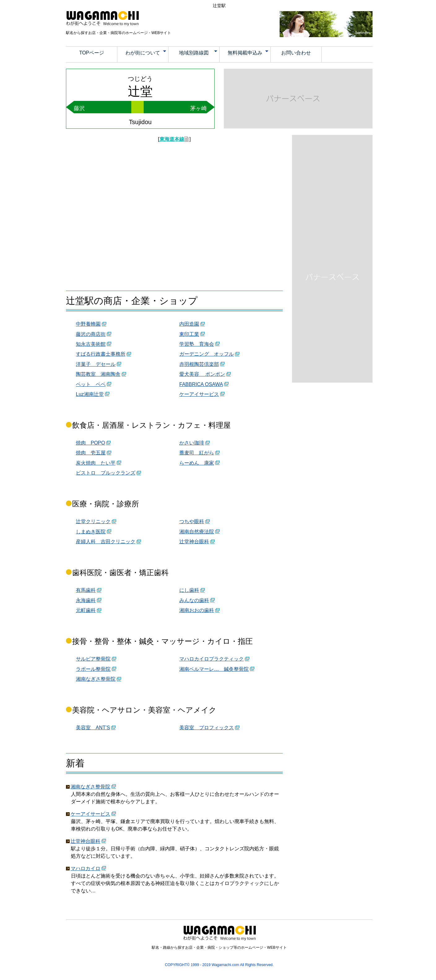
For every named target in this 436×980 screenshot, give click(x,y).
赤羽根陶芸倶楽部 (199, 364)
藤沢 (79, 108)
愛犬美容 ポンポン (202, 374)
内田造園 (189, 324)
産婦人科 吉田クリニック (106, 542)
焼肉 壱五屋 (91, 453)
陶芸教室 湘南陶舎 (98, 374)
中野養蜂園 (88, 324)
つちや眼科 (192, 521)
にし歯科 (189, 590)
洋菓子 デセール (96, 364)
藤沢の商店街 (91, 334)
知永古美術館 (91, 344)
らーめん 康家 (197, 463)
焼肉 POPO (90, 443)
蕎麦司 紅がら (197, 453)
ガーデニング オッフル (207, 354)
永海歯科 (86, 600)
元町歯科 (86, 610)
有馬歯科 (86, 590)
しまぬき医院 (91, 532)
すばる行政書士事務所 (101, 354)
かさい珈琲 (192, 443)
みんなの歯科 (194, 600)
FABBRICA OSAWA (201, 384)
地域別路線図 (198, 53)
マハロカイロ (85, 868)
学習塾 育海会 (197, 344)
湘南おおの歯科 (197, 610)
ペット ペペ (91, 384)
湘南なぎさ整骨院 (96, 679)
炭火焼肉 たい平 (96, 463)
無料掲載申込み (248, 53)
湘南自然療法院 (197, 532)
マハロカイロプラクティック (211, 659)
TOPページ (92, 53)
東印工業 (189, 334)
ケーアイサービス (199, 394)
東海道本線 (172, 139)
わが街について (146, 53)
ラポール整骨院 (93, 669)
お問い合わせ (296, 53)
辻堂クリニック (93, 521)
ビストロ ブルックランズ (106, 473)
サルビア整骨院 (93, 659)
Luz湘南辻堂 (90, 394)
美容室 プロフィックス (207, 728)
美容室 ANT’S (93, 728)
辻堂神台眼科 (194, 542)
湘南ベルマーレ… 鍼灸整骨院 (214, 669)
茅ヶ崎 (198, 108)
